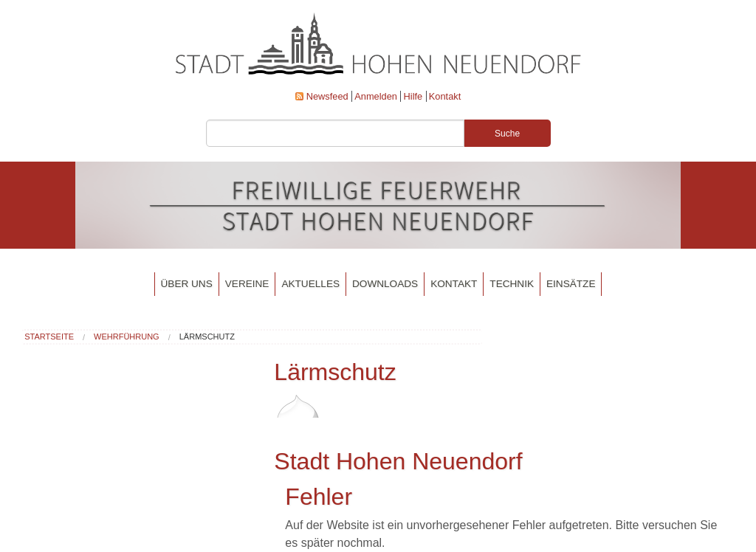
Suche (507, 134)
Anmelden (376, 96)
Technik (512, 284)
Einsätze (571, 284)
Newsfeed (327, 96)
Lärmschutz (207, 337)
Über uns (187, 284)
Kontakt (445, 96)
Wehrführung (127, 337)
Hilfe (413, 96)
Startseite (49, 337)
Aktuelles (310, 284)
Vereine (247, 284)
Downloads (385, 284)
